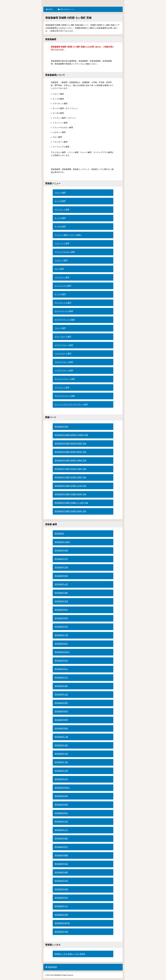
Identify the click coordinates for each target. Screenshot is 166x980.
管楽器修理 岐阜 (61, 711)
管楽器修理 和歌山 (62, 788)
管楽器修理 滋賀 (61, 745)
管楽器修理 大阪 (61, 762)
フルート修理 (60, 193)
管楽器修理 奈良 (61, 779)
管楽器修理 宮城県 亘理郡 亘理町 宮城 (70, 477)
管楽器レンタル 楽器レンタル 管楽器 (70, 954)
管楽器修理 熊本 (61, 898)
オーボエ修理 (60, 226)
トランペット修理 (62, 243)
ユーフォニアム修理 (63, 286)
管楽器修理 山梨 (61, 694)
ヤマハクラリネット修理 (65, 396)
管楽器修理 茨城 (61, 601)
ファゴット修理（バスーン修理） (68, 235)
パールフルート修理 (63, 354)
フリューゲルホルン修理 (65, 252)
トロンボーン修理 (62, 277)
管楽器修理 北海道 (62, 542)
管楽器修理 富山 (61, 669)
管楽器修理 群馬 (61, 618)
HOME (49, 9)
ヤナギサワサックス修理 (65, 320)
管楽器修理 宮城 (61, 427)
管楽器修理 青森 (61, 550)
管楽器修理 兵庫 (61, 771)
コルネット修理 (61, 260)
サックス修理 (60, 218)
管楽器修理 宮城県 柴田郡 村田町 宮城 (70, 444)
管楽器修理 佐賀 (61, 881)
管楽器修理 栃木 (61, 610)
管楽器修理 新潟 (61, 661)
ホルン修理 (59, 269)
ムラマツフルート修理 (64, 345)
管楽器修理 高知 (61, 864)
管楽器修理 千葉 (61, 635)
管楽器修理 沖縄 (61, 932)
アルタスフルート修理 (64, 362)
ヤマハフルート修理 (63, 337)
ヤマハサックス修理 (63, 303)
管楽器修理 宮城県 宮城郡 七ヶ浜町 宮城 (71, 503)
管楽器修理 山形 (61, 584)
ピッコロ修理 (60, 201)
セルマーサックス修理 (64, 311)
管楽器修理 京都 (61, 754)
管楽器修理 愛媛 (61, 855)
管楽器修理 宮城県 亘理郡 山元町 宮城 (70, 486)
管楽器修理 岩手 (61, 559)
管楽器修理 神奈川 (62, 652)
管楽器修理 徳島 (61, 838)
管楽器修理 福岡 (61, 872)
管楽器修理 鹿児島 (62, 923)
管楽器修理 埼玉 (61, 627)
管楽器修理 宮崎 (61, 915)
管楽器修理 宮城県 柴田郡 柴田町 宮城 (70, 452)
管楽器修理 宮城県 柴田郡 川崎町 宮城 (70, 460)
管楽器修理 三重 (61, 737)
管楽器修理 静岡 (61, 720)
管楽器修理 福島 (61, 593)
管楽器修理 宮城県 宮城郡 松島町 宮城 (70, 494)
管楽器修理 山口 (61, 830)
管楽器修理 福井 (61, 686)
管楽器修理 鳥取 (61, 796)
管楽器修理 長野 (61, 703)
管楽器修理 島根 (61, 805)
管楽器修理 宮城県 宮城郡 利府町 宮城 (70, 511)
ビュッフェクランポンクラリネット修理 (71, 404)
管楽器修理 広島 (61, 822)
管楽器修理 (59, 534)
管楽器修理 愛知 (61, 728)
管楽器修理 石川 (61, 678)
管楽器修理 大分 (61, 906)
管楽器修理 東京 (61, 644)
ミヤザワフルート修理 (64, 370)
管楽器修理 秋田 (61, 576)
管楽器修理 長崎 (61, 889)
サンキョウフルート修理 (65, 379)
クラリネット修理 (62, 210)
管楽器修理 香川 (61, 847)
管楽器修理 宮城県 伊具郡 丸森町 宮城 (70, 469)
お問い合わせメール (66, 9)
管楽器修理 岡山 (61, 813)
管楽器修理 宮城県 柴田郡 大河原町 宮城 (71, 435)
